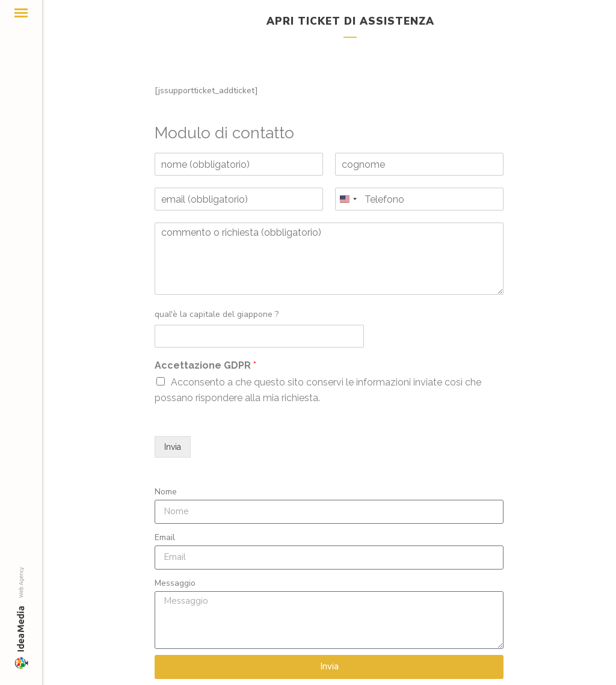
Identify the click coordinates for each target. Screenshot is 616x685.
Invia (173, 447)
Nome (166, 492)
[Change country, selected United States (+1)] (348, 199)
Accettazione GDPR (205, 365)
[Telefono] (419, 199)
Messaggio (175, 583)
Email (165, 537)
